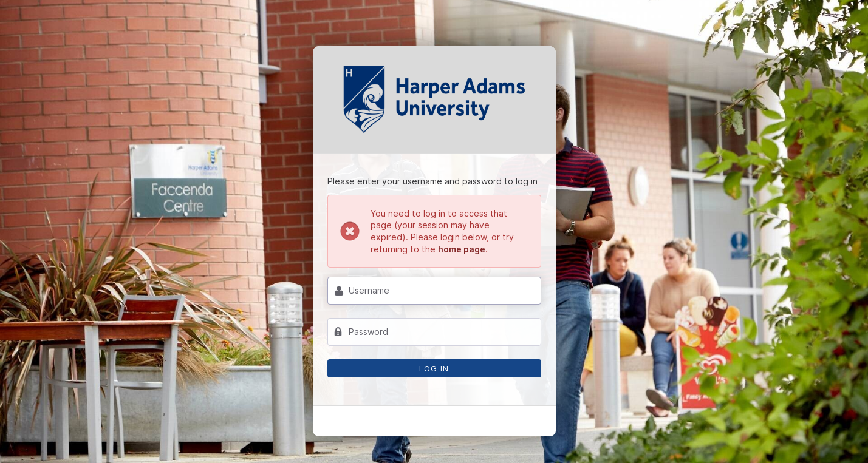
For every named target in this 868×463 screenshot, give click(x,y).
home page (462, 249)
